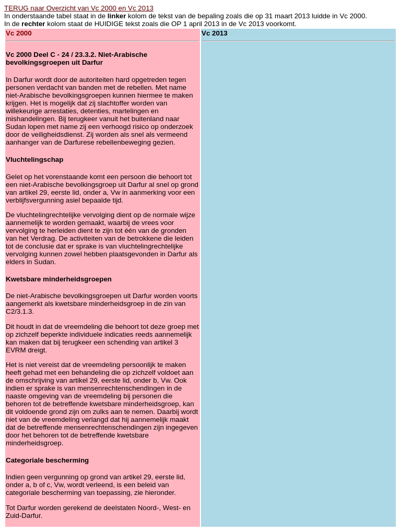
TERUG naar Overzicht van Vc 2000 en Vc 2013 (79, 8)
